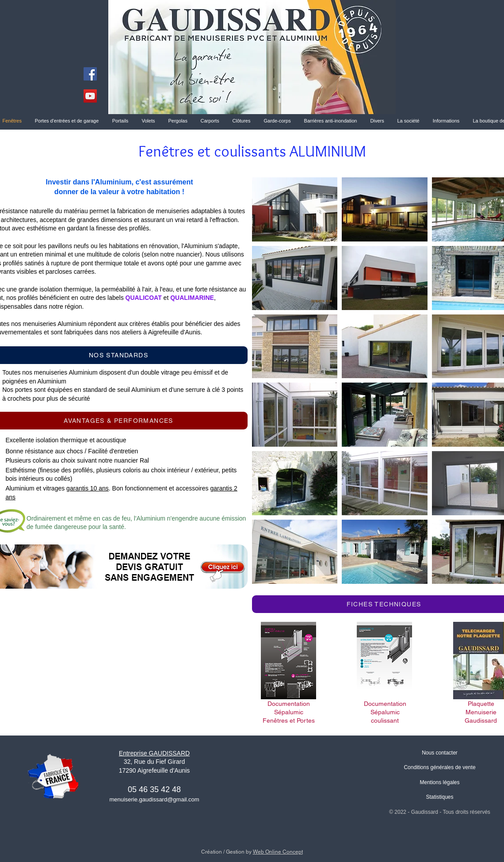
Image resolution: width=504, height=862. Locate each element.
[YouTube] (90, 96)
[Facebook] (90, 74)
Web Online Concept (278, 852)
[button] (409, 121)
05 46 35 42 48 (154, 789)
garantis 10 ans (88, 488)
